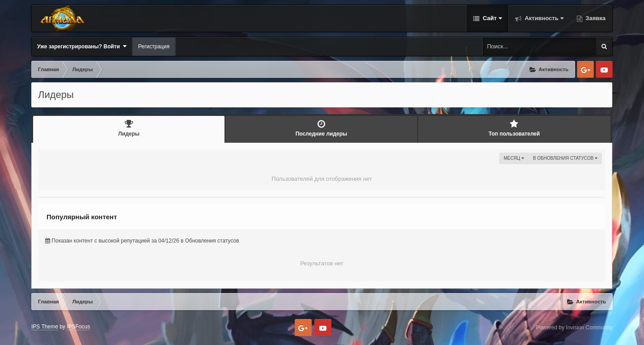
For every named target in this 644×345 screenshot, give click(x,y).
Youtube (604, 69)
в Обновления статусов (565, 158)
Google (585, 69)
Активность (543, 18)
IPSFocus (78, 327)
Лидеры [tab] (129, 128)
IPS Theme (45, 327)
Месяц (514, 158)
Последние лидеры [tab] (321, 128)
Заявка (595, 18)
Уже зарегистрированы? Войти (82, 46)
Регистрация (154, 47)
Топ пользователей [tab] (514, 128)
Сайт (491, 18)
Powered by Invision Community (574, 328)
